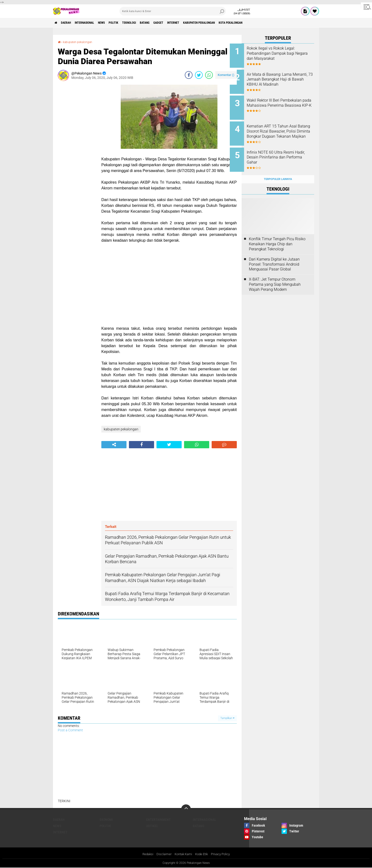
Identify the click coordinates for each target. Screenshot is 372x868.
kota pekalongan (273, 23)
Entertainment (158, 820)
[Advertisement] (77, 157)
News (115, 23)
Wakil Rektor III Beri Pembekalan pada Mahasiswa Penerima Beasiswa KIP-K (284, 102)
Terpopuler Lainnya (278, 170)
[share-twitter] (199, 75)
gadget (186, 23)
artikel (152, 826)
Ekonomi (106, 820)
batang (169, 23)
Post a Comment (70, 730)
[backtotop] (186, 809)
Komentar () (226, 75)
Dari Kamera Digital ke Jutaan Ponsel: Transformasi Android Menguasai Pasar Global (274, 255)
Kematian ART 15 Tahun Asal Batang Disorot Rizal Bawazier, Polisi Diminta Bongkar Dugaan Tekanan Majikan (285, 129)
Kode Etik (202, 854)
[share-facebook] (189, 75)
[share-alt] (114, 445)
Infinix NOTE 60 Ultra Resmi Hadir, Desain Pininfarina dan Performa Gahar (283, 151)
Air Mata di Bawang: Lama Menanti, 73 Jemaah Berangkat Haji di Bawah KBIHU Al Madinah (281, 80)
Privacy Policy (223, 854)
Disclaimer (162, 854)
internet (204, 23)
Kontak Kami (182, 854)
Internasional (93, 23)
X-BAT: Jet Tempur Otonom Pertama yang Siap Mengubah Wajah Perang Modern (275, 275)
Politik (130, 23)
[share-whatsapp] (209, 75)
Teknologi (149, 23)
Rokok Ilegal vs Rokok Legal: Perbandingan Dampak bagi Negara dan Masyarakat (283, 53)
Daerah (70, 23)
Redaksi (145, 854)
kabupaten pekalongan (235, 23)
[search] (173, 11)
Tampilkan (227, 718)
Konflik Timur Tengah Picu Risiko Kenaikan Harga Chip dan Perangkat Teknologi (277, 235)
